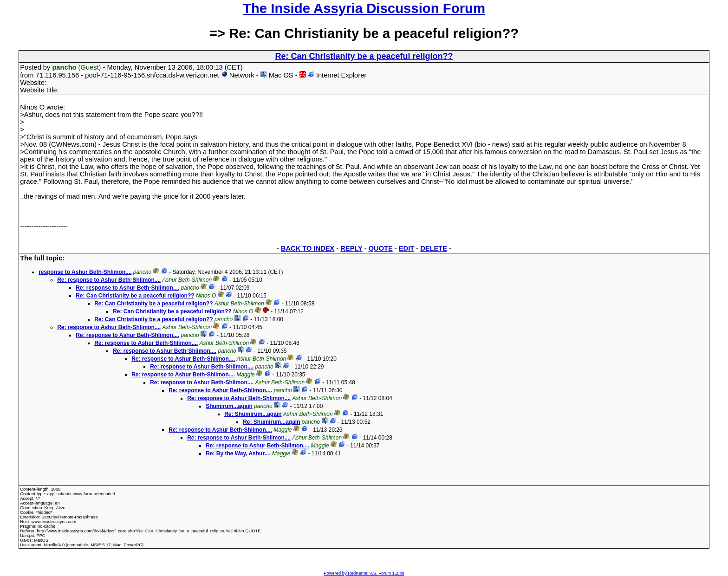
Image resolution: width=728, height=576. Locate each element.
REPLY (351, 248)
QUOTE (381, 248)
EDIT (406, 248)
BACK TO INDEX (308, 248)
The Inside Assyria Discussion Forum (364, 8)
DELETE (434, 248)
